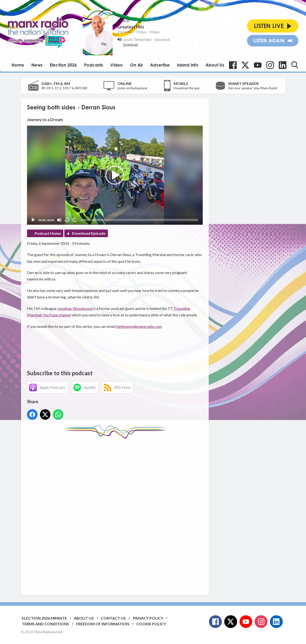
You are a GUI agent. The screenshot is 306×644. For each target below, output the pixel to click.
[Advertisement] (117, 513)
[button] (115, 175)
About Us (215, 65)
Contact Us (113, 618)
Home (18, 65)
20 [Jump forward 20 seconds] (75, 220)
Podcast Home (48, 233)
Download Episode (89, 233)
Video (117, 65)
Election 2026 (63, 65)
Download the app (187, 88)
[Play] (33, 220)
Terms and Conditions (45, 624)
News (37, 65)
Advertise (160, 65)
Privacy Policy (148, 618)
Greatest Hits (131, 27)
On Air (137, 65)
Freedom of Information (103, 624)
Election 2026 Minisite (44, 618)
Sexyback (162, 39)
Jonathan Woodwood (75, 308)
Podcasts (94, 65)
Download (130, 45)
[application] (115, 175)
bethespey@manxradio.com (139, 326)
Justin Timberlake (137, 39)
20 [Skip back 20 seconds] (67, 220)
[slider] (139, 220)
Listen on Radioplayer (132, 88)
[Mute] (59, 220)
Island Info (188, 65)
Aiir (60, 632)
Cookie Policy (151, 624)
